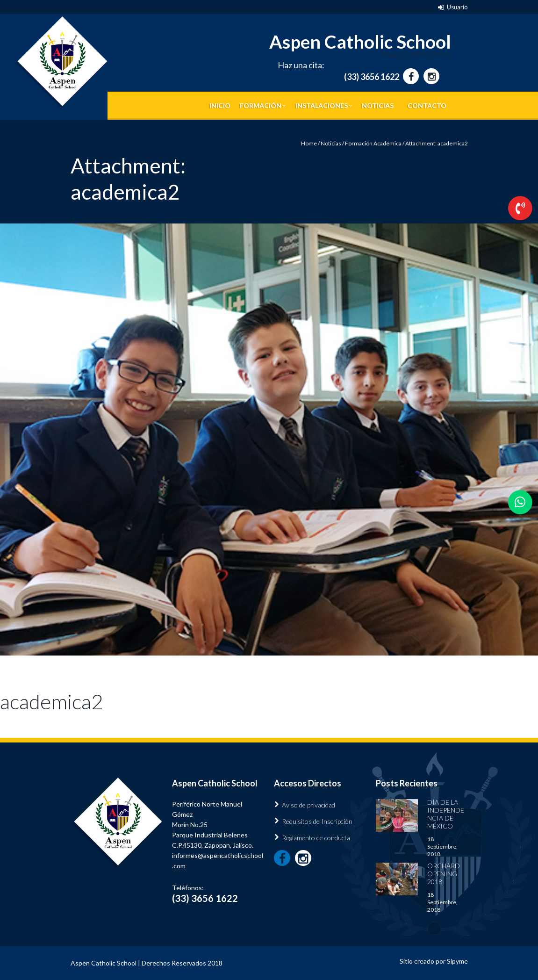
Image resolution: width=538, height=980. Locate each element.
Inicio (220, 105)
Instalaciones (322, 105)
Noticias (378, 105)
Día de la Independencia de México (446, 814)
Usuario (457, 7)
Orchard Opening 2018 (444, 874)
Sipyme (457, 961)
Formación (261, 105)
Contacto (427, 105)
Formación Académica (373, 143)
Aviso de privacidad (308, 805)
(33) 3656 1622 (372, 77)
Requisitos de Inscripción (317, 821)
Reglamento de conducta (316, 838)
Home (309, 143)
